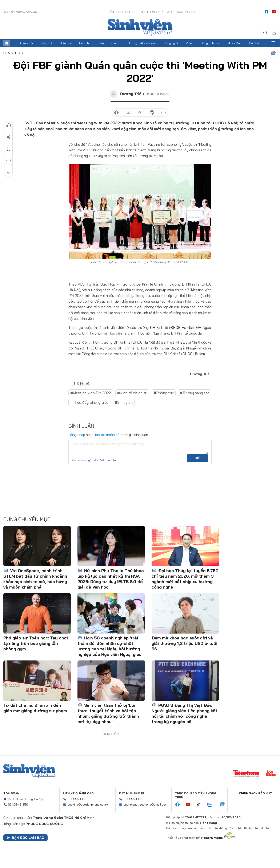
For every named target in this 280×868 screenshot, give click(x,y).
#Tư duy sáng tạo (195, 393)
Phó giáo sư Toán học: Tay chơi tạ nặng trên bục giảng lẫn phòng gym (36, 643)
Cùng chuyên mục (27, 519)
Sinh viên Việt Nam (29, 771)
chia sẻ (116, 113)
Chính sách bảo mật (256, 793)
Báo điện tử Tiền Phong (140, 27)
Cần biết (255, 43)
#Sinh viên (124, 402)
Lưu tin (9, 149)
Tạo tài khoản (105, 435)
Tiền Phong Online (122, 12)
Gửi (198, 458)
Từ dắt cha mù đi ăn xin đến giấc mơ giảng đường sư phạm (35, 708)
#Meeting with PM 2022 (91, 393)
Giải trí (116, 43)
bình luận (164, 113)
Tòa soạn (11, 793)
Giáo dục (66, 43)
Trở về (9, 172)
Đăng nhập (77, 435)
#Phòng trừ (164, 393)
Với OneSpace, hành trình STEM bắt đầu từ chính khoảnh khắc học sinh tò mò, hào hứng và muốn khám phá (35, 579)
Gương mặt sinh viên (142, 43)
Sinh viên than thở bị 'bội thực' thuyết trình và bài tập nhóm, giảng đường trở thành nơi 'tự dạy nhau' (108, 713)
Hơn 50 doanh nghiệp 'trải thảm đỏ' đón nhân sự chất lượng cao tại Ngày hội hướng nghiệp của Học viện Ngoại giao (109, 646)
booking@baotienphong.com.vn (89, 804)
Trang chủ (7, 43)
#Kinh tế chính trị (132, 393)
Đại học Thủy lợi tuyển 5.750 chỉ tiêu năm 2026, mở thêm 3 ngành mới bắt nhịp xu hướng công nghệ (185, 579)
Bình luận (9, 161)
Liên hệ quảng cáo (78, 793)
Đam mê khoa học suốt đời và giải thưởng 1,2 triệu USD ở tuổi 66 (184, 643)
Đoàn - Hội (26, 43)
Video (190, 43)
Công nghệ (171, 43)
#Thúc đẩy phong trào (89, 402)
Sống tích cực (210, 43)
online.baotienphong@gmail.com (145, 804)
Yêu (101, 43)
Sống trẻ (46, 43)
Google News (273, 53)
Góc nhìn (85, 43)
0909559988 (77, 799)
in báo (152, 113)
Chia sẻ (9, 137)
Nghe (9, 125)
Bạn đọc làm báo (25, 838)
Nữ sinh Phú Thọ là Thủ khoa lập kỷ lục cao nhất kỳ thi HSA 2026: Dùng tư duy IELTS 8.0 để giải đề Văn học (111, 579)
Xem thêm (273, 43)
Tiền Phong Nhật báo (156, 12)
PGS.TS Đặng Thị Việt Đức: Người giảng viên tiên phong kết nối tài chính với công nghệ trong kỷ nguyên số (184, 713)
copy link (140, 113)
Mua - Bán (235, 43)
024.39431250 (18, 804)
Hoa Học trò (187, 12)
